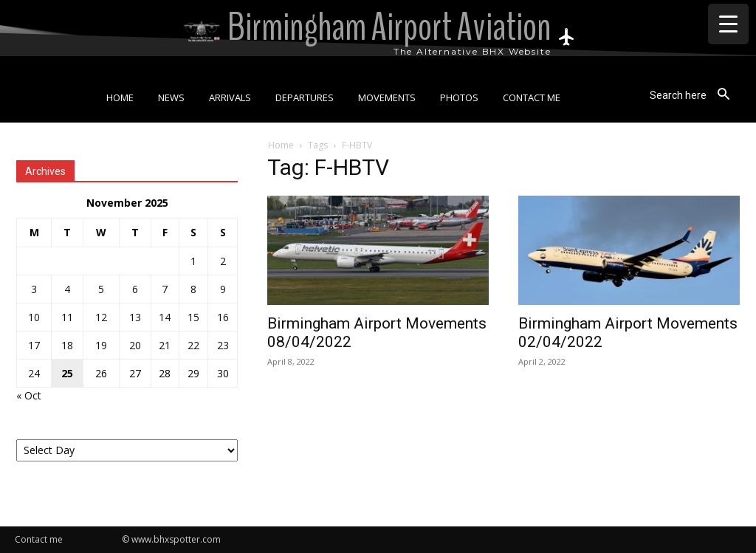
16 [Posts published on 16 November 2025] (223, 317)
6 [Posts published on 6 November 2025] (135, 289)
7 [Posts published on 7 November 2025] (165, 289)
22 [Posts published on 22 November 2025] (193, 345)
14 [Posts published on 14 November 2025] (165, 317)
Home (281, 145)
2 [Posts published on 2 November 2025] (223, 261)
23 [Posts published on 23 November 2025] (223, 345)
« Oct (29, 395)
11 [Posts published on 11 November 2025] (67, 317)
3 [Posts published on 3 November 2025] (34, 289)
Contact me (39, 539)
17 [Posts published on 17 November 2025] (34, 345)
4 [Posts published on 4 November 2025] (67, 289)
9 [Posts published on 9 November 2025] (223, 289)
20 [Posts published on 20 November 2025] (135, 345)
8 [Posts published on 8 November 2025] (193, 289)
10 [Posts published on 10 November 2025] (34, 317)
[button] (695, 95)
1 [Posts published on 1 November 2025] (193, 261)
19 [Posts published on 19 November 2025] (101, 345)
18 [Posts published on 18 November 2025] (67, 345)
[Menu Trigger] (728, 24)
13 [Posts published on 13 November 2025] (135, 317)
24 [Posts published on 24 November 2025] (34, 373)
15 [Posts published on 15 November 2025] (193, 317)
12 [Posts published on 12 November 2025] (101, 317)
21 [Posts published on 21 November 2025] (165, 345)
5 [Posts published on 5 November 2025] (101, 289)
